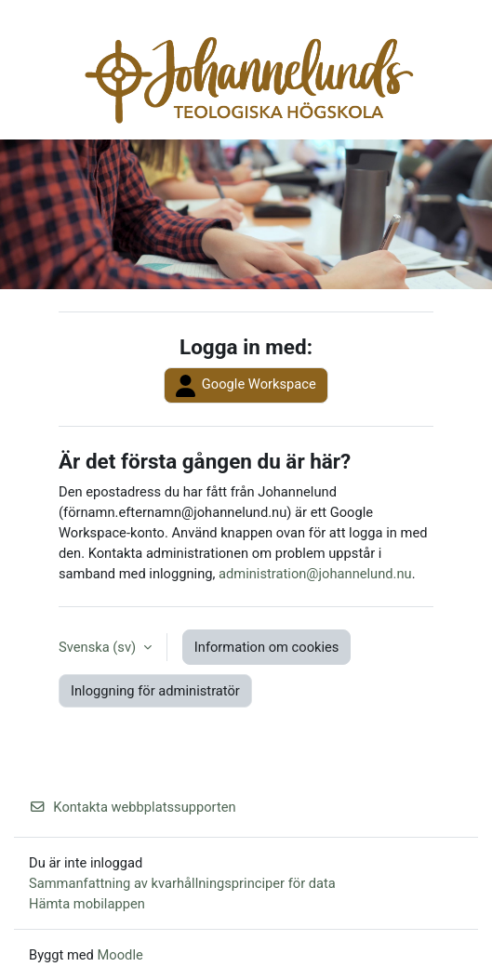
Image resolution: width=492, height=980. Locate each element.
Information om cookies (267, 647)
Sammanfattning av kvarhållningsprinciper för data (182, 883)
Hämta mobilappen (87, 904)
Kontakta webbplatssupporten (133, 807)
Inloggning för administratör (155, 691)
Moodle (120, 955)
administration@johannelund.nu (315, 574)
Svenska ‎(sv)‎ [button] (99, 647)
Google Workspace (246, 386)
